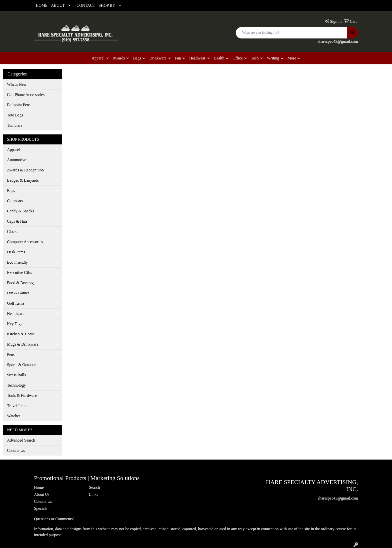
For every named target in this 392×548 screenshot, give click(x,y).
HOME (42, 5)
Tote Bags (15, 115)
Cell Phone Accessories (26, 95)
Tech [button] (255, 58)
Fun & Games (18, 293)
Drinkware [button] (158, 58)
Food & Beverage (21, 283)
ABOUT (58, 5)
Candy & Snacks (20, 211)
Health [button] (219, 58)
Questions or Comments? (54, 519)
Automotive (16, 160)
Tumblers (15, 125)
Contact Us (16, 450)
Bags (11, 191)
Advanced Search (21, 440)
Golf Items (16, 303)
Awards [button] (119, 58)
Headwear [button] (197, 58)
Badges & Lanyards (23, 180)
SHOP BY (107, 5)
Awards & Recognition (25, 170)
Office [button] (238, 58)
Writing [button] (273, 58)
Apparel (13, 150)
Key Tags (14, 324)
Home (39, 487)
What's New (17, 84)
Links (93, 494)
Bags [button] (137, 58)
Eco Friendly (17, 262)
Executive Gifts (19, 273)
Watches (14, 416)
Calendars (15, 201)
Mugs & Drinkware (23, 344)
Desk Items (16, 252)
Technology (16, 385)
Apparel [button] (98, 58)
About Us (42, 494)
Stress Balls (16, 375)
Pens (11, 354)
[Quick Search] (292, 33)
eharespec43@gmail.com (338, 41)
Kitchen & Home (21, 334)
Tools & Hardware (22, 395)
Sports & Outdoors (22, 365)
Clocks (12, 232)
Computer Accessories (25, 242)
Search (94, 487)
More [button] (292, 58)
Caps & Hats (17, 221)
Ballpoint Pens (19, 105)
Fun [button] (178, 58)
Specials (41, 508)
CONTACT (86, 5)
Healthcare (16, 313)
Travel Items (17, 406)
